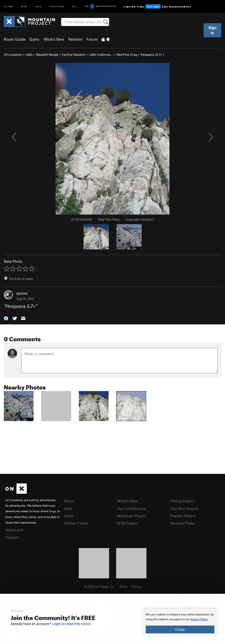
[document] (180, 623)
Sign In (212, 30)
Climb (9, 6)
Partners (75, 39)
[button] (6, 318)
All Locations (13, 55)
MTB (24, 6)
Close (180, 629)
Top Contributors (131, 508)
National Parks (183, 523)
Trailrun (57, 6)
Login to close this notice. (72, 624)
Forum (92, 39)
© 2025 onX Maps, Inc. (99, 586)
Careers (12, 537)
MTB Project (127, 523)
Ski (75, 6)
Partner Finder (76, 523)
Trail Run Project (184, 508)
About (69, 501)
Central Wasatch (73, 55)
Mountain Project (132, 516)
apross (22, 293)
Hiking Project (182, 501)
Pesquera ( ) (152, 55)
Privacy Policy (199, 619)
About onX (14, 530)
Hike (38, 6)
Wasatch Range (47, 55)
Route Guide (15, 39)
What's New (54, 39)
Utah (29, 55)
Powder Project (183, 516)
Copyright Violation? (140, 219)
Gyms (34, 39)
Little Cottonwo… (101, 55)
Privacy (136, 586)
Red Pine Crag (127, 55)
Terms (123, 586)
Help (68, 508)
